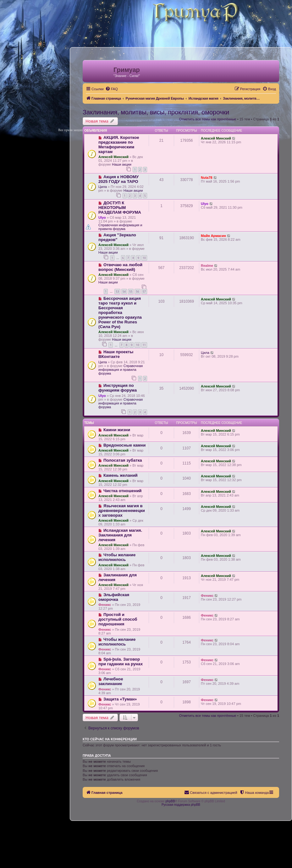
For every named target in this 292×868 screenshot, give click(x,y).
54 (124, 291)
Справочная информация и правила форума (120, 227)
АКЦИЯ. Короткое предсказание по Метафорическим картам (119, 145)
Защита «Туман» (120, 699)
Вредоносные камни (125, 445)
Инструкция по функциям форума (118, 388)
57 (144, 291)
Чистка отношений (122, 491)
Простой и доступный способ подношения (118, 619)
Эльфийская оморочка (114, 597)
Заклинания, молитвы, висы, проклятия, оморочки (156, 112)
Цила (103, 187)
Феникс (105, 605)
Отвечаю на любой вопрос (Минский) (120, 267)
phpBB (170, 801)
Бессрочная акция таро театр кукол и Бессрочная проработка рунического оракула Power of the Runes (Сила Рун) (120, 313)
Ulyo (102, 217)
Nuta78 (207, 178)
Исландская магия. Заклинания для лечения (120, 535)
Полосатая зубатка (123, 460)
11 (144, 345)
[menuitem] (112, 89)
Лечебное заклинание (111, 681)
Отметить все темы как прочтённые (208, 119)
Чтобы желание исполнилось (117, 557)
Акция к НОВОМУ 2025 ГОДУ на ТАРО (118, 179)
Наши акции (122, 164)
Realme (207, 266)
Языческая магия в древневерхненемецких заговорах (122, 511)
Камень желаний (121, 475)
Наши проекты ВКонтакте (116, 354)
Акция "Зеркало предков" (117, 237)
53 (117, 291)
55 (131, 291)
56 (137, 291)
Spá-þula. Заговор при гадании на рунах (121, 662)
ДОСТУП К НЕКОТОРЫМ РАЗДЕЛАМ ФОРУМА (120, 208)
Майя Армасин (213, 236)
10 (144, 258)
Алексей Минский (113, 157)
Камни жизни (117, 430)
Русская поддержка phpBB (181, 805)
